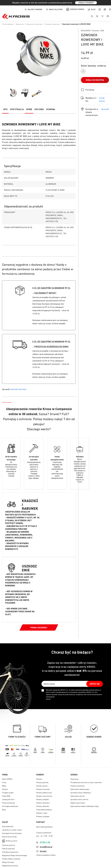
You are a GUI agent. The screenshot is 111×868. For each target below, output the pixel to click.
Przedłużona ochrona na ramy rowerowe (86, 782)
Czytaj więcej (104, 99)
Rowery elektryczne (44, 793)
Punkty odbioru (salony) (11, 859)
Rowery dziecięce (43, 803)
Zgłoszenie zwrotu (78, 796)
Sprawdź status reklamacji (81, 793)
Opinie (29, 109)
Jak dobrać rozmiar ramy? (12, 830)
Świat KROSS (7, 779)
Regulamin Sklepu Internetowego (15, 855)
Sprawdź (105, 109)
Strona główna (8, 24)
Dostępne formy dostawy (12, 833)
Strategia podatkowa (10, 806)
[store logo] (16, 16)
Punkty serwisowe (77, 786)
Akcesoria (20, 24)
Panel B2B (6, 796)
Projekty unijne (8, 793)
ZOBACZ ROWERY (86, 3)
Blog (93, 9)
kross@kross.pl (46, 847)
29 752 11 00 (45, 842)
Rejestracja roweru (78, 803)
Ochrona (51, 109)
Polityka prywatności (10, 852)
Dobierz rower (77, 9)
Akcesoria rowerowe (34, 24)
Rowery (39, 779)
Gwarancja (74, 779)
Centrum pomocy (9, 845)
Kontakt (43, 851)
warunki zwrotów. (19, 389)
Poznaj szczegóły (39, 627)
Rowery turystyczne (44, 796)
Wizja (4, 786)
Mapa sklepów (56, 9)
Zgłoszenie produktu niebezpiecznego (85, 806)
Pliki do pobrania (8, 849)
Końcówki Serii (8, 826)
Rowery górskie (42, 782)
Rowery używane (43, 816)
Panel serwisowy (9, 803)
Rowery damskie (43, 806)
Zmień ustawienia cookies (46, 855)
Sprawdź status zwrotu (79, 799)
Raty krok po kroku (9, 837)
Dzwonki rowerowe (52, 24)
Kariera (5, 789)
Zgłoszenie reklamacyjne (80, 789)
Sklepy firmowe (8, 862)
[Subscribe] (95, 684)
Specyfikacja (17, 109)
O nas (4, 782)
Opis (5, 109)
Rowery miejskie (43, 799)
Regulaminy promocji (10, 865)
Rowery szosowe (43, 789)
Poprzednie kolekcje (44, 810)
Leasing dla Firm (8, 799)
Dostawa (39, 109)
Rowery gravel (42, 786)
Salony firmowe (35, 9)
